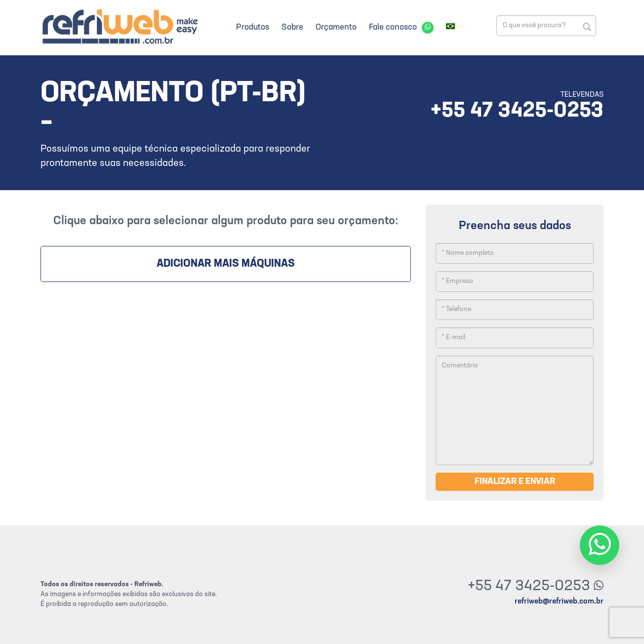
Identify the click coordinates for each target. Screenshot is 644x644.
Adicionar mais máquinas (226, 264)
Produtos (253, 27)
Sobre (292, 27)
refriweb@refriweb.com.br (559, 602)
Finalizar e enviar (515, 482)
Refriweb (120, 26)
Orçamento (336, 27)
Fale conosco (393, 27)
